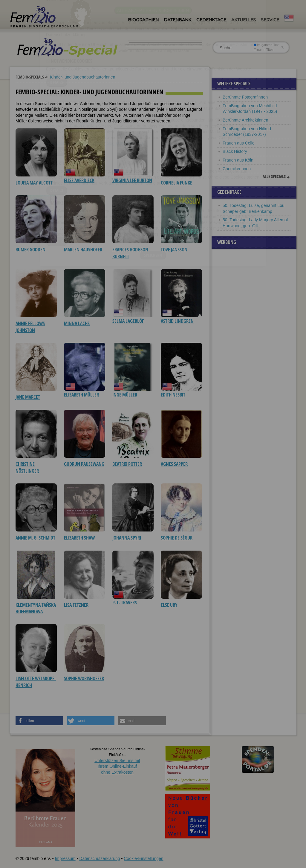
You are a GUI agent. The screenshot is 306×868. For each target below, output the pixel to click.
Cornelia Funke (176, 183)
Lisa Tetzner (76, 605)
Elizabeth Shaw (79, 538)
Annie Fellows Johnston (30, 327)
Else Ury (169, 605)
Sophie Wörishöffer (84, 678)
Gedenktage (211, 20)
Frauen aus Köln (238, 160)
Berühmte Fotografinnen (245, 97)
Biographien (143, 20)
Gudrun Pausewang (84, 464)
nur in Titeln (264, 50)
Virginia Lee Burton (132, 180)
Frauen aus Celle (239, 143)
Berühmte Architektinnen (245, 120)
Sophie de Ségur (177, 538)
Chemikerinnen (237, 169)
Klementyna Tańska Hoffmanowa (36, 608)
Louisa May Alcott (34, 183)
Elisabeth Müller (81, 395)
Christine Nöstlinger (27, 467)
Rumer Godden (30, 250)
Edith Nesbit (173, 395)
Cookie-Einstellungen (143, 858)
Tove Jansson (174, 250)
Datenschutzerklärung (100, 858)
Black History (235, 151)
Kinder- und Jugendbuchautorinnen (83, 77)
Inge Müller (125, 395)
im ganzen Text (267, 45)
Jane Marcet (28, 397)
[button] (39, 721)
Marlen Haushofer (83, 250)
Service (270, 20)
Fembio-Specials (30, 77)
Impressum (65, 858)
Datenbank (178, 20)
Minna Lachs (77, 323)
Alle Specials (274, 176)
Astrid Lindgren (177, 321)
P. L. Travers (125, 603)
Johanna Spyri (127, 538)
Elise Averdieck (79, 180)
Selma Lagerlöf (128, 321)
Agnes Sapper (174, 464)
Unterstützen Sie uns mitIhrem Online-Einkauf (117, 766)
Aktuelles (244, 20)
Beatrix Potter (127, 464)
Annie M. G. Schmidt (35, 538)
